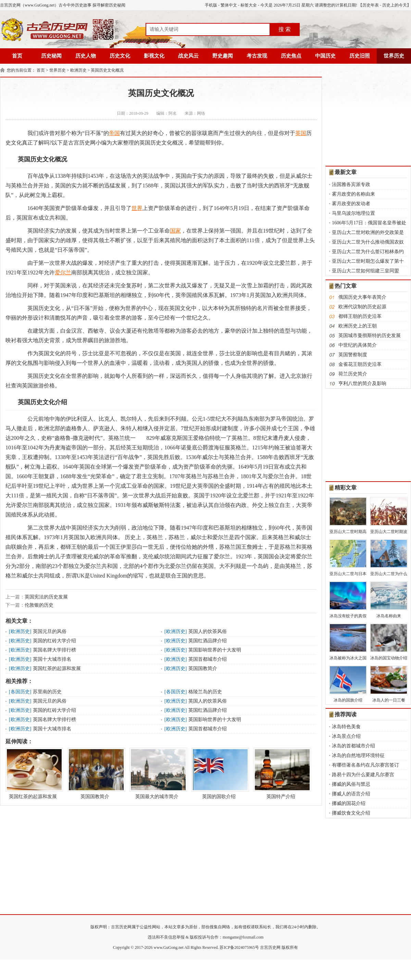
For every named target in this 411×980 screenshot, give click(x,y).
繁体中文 (229, 5)
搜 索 (285, 29)
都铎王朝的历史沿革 (360, 316)
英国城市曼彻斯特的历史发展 (370, 336)
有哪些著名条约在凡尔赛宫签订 (365, 765)
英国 (301, 133)
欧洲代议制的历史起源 (362, 307)
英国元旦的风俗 (50, 631)
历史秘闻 (51, 56)
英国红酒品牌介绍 (208, 641)
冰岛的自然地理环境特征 (358, 755)
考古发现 (257, 56)
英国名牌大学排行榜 (54, 650)
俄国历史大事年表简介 (362, 297)
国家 (175, 231)
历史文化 (120, 56)
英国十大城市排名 (52, 659)
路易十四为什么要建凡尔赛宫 (363, 775)
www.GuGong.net (169, 947)
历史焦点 (291, 56)
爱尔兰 (63, 272)
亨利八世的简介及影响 (362, 383)
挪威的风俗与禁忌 (351, 784)
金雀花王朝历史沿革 (360, 364)
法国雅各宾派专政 (351, 184)
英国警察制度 (353, 355)
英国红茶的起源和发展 (57, 668)
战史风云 (188, 56)
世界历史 (394, 56)
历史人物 (86, 56)
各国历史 (20, 692)
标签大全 (249, 5)
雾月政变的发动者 (351, 204)
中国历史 (325, 56)
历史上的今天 (395, 5)
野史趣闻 (223, 56)
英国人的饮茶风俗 (208, 631)
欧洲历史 (78, 70)
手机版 (211, 5)
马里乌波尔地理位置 (353, 213)
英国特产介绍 (281, 773)
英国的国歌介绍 (219, 773)
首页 (17, 56)
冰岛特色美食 (346, 727)
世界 (137, 208)
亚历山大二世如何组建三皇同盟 (365, 271)
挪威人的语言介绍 (351, 794)
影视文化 (154, 56)
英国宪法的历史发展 (46, 597)
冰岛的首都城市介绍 (353, 746)
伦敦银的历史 (39, 605)
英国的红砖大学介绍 (54, 641)
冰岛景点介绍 (346, 736)
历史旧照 (360, 56)
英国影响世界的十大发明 (215, 650)
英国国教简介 (203, 668)
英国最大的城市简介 (157, 773)
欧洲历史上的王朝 (358, 326)
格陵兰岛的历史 (205, 692)
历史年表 (371, 5)
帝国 (114, 133)
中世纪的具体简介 (358, 345)
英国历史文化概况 (107, 70)
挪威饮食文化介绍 (351, 813)
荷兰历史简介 (353, 374)
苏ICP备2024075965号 (239, 947)
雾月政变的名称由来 (353, 194)
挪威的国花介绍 (349, 803)
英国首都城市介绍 (208, 659)
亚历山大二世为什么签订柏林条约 (368, 252)
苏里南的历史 (47, 692)
